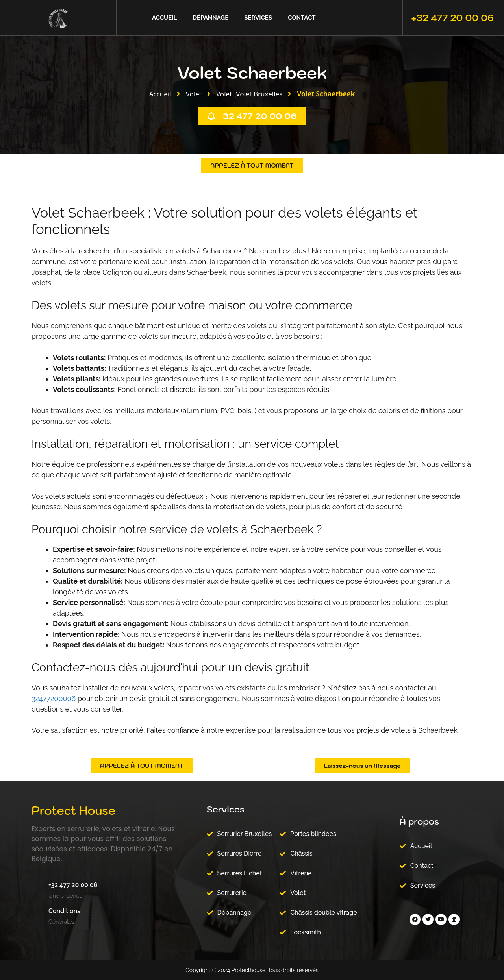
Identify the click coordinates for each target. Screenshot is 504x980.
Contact (302, 18)
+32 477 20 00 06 (452, 18)
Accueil (164, 18)
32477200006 (54, 698)
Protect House (73, 810)
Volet (194, 94)
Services (258, 18)
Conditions (64, 911)
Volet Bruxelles (259, 94)
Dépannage (210, 18)
